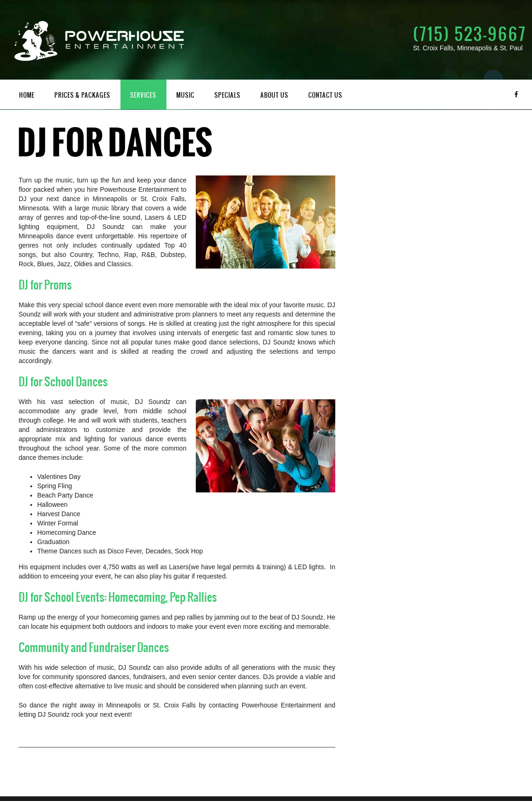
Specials (227, 95)
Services (143, 95)
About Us (274, 95)
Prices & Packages (82, 95)
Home (27, 95)
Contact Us (325, 95)
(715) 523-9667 (470, 34)
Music (185, 95)
